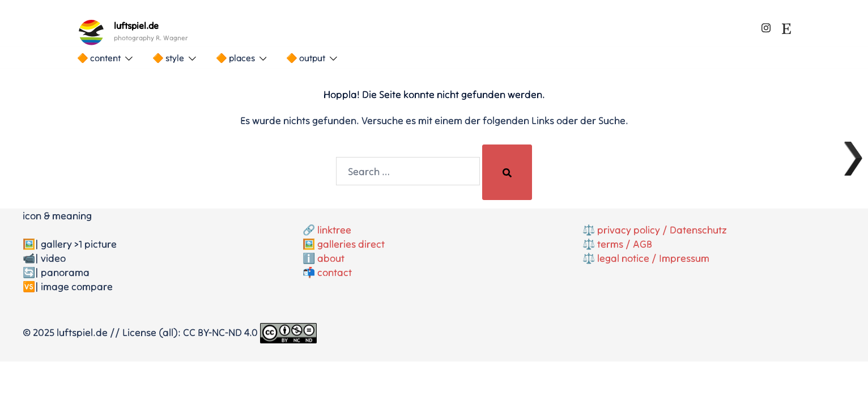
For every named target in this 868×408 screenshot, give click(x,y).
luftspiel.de (136, 25)
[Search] (507, 172)
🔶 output (306, 58)
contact (335, 272)
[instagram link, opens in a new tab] (766, 26)
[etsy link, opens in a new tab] (786, 26)
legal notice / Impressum (653, 258)
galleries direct (351, 244)
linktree (334, 230)
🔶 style (168, 58)
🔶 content (99, 58)
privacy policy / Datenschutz (662, 230)
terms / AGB (625, 244)
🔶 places (235, 58)
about (331, 258)
